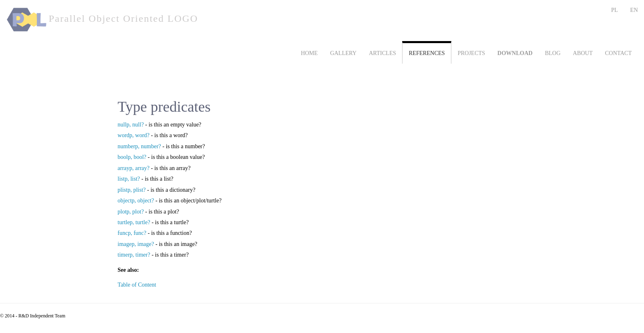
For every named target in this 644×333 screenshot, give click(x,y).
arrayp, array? (133, 168)
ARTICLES (382, 53)
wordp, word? (133, 135)
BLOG (553, 53)
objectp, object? (136, 201)
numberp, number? (139, 146)
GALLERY (344, 53)
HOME (309, 53)
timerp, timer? (134, 255)
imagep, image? (136, 244)
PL (614, 10)
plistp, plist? (131, 190)
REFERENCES (427, 53)
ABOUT (583, 53)
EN (634, 10)
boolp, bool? (132, 157)
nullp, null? (131, 125)
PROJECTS (471, 53)
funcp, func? (132, 233)
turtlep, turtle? (134, 222)
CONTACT (618, 53)
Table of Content (137, 285)
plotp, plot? (131, 212)
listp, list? (129, 179)
